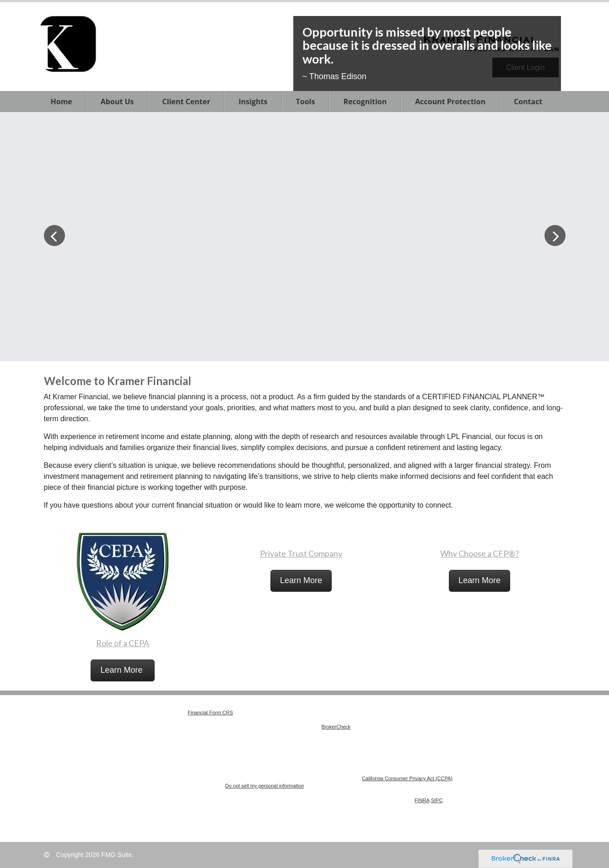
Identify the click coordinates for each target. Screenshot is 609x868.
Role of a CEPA (123, 643)
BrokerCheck (336, 727)
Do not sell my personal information (264, 786)
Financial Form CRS (210, 713)
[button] (117, 102)
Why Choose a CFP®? (480, 553)
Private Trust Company (301, 553)
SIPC (437, 800)
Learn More (122, 670)
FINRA (422, 800)
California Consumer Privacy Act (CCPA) (407, 778)
